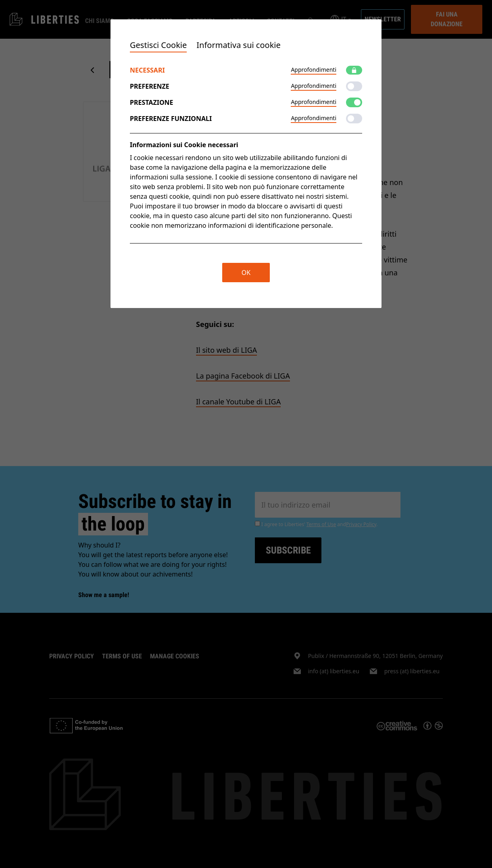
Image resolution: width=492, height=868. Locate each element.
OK (246, 273)
